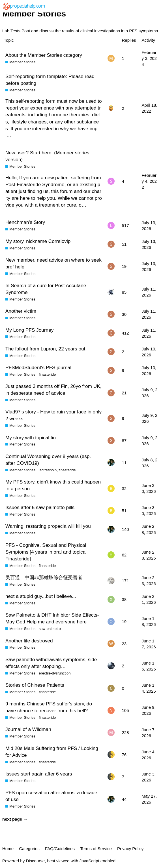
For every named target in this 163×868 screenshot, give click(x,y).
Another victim (21, 311)
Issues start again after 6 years (39, 774)
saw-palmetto (50, 629)
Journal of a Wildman (28, 729)
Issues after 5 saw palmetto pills (40, 507)
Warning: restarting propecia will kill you (48, 526)
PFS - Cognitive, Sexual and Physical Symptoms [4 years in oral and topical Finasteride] (46, 552)
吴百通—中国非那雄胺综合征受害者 (44, 577)
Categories (29, 849)
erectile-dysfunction (55, 673)
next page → (15, 819)
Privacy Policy (130, 849)
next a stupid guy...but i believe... (41, 596)
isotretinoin (48, 470)
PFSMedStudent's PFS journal (38, 367)
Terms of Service (96, 849)
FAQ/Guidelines (60, 849)
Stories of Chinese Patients (35, 685)
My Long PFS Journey (29, 330)
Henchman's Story (25, 222)
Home (8, 849)
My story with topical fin (31, 438)
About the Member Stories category (44, 55)
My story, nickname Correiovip (38, 241)
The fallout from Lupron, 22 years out (45, 349)
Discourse (35, 861)
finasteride (47, 374)
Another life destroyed (29, 641)
